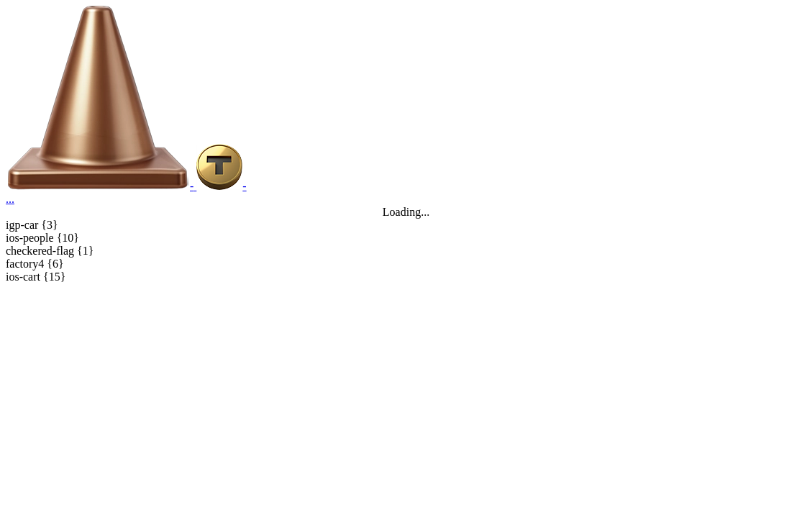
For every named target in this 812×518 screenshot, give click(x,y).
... (10, 199)
